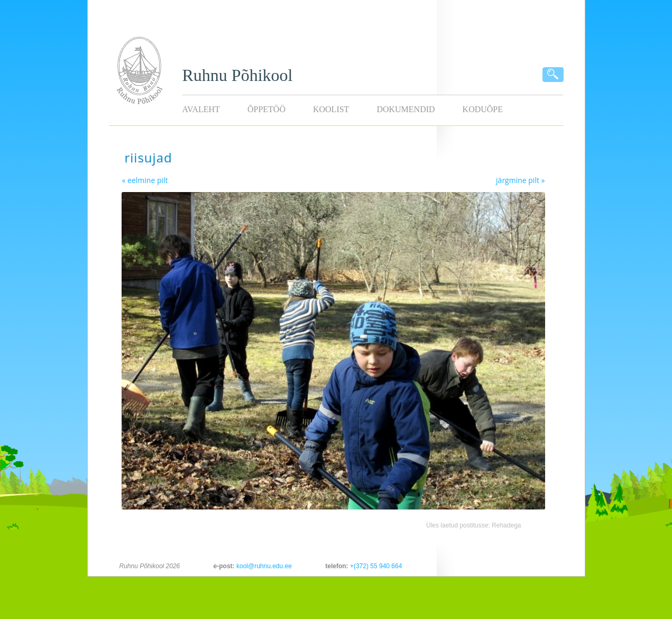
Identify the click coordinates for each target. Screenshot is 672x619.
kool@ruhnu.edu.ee (264, 566)
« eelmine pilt (145, 180)
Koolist (331, 109)
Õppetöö (266, 109)
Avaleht (201, 109)
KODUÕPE (483, 109)
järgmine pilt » (520, 180)
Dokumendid (406, 109)
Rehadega (506, 525)
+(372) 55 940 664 (376, 566)
